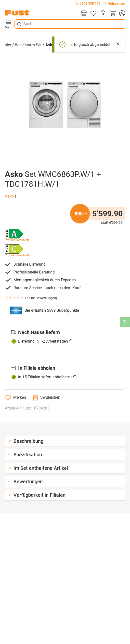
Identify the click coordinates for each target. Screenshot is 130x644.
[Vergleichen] (47, 397)
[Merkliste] (93, 14)
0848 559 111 (88, 3)
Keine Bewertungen (41, 298)
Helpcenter (114, 3)
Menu (9, 24)
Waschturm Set (28, 45)
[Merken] (15, 397)
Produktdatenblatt (17, 240)
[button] (65, 105)
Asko (9, 196)
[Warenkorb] (113, 14)
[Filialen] (84, 14)
